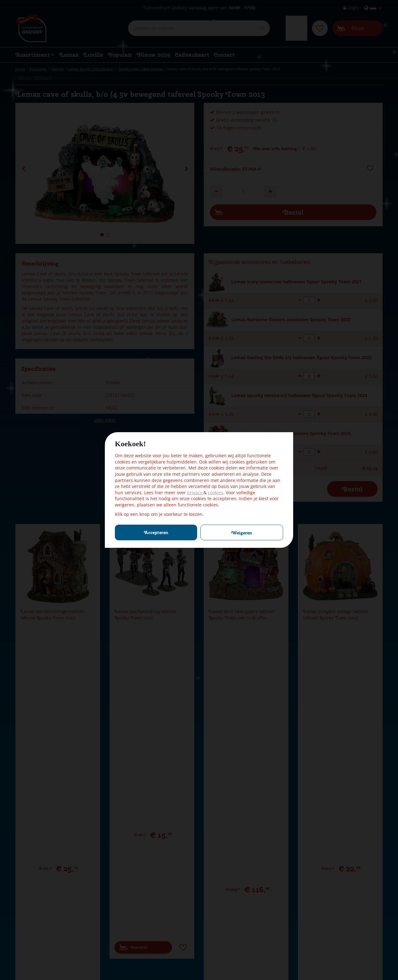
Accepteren (156, 532)
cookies (215, 493)
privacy (195, 493)
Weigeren (242, 533)
